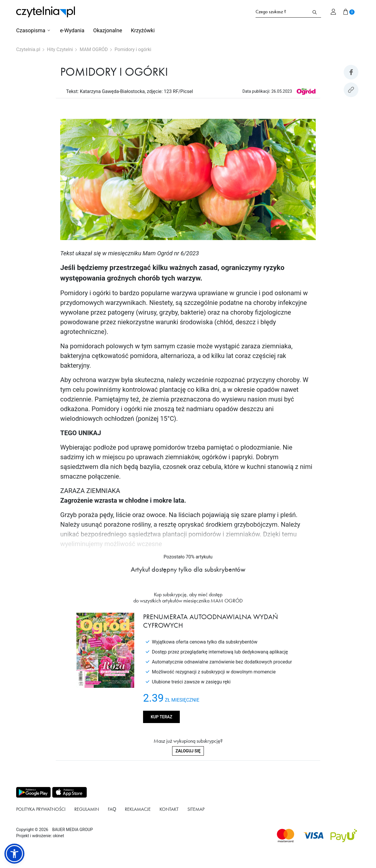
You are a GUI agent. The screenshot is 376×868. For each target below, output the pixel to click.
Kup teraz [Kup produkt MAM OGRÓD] (161, 717)
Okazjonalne (108, 30)
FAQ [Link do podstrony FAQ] (112, 809)
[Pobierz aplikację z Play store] (33, 792)
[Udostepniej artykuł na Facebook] (351, 72)
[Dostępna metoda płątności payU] (344, 836)
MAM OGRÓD (94, 49)
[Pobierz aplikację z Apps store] (69, 792)
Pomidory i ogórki (133, 49)
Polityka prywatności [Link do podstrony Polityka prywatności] (41, 809)
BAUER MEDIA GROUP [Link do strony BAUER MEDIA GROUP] (73, 830)
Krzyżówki (143, 30)
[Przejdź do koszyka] (349, 12)
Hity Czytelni (60, 49)
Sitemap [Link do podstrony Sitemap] (196, 809)
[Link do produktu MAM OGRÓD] (306, 91)
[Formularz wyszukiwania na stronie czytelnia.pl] (282, 12)
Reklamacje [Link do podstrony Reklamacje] (138, 809)
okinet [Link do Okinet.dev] (58, 836)
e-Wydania (72, 30)
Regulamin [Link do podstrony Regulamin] (87, 809)
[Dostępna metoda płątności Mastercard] (286, 836)
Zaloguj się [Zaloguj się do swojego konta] (188, 751)
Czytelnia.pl (28, 49)
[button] (14, 854)
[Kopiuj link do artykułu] (351, 90)
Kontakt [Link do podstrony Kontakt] (169, 809)
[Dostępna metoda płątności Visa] (314, 836)
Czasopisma (31, 30)
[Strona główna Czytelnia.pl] (46, 12)
